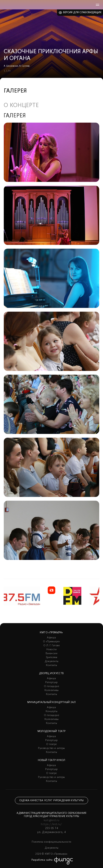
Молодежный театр (52, 731)
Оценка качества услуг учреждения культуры (51, 801)
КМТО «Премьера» (51, 633)
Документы (52, 661)
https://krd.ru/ (51, 824)
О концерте (21, 106)
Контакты (51, 665)
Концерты (51, 711)
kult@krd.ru (51, 820)
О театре (51, 744)
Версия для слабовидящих (82, 13)
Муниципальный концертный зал (52, 702)
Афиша (51, 638)
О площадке (51, 686)
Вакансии (51, 653)
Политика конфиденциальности (51, 842)
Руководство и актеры (51, 748)
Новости (51, 650)
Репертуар (51, 682)
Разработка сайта (42, 860)
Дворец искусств (51, 673)
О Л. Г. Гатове (51, 646)
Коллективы (51, 690)
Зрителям (51, 657)
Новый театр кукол (51, 760)
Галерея (15, 116)
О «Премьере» (51, 642)
